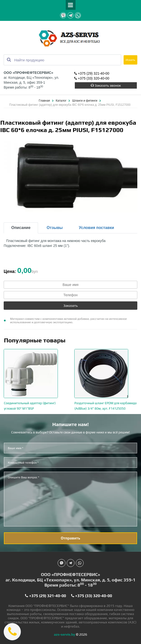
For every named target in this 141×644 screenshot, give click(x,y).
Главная (45, 101)
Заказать (70, 306)
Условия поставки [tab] (97, 228)
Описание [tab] (21, 228)
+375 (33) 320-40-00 (92, 79)
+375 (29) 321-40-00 (92, 74)
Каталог (61, 101)
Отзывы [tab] (55, 228)
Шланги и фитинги (85, 101)
